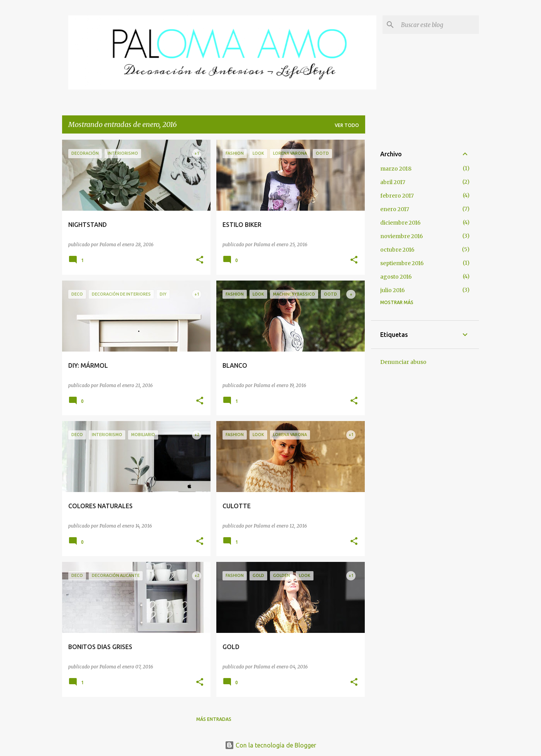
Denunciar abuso (403, 362)
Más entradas (214, 719)
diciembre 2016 (400, 223)
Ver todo (347, 125)
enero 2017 (395, 209)
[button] (200, 260)
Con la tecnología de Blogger (270, 745)
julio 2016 (393, 290)
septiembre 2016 (402, 263)
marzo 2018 (396, 169)
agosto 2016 (396, 277)
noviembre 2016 (402, 236)
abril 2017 (393, 182)
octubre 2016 (397, 250)
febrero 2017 (397, 196)
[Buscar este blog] (438, 25)
